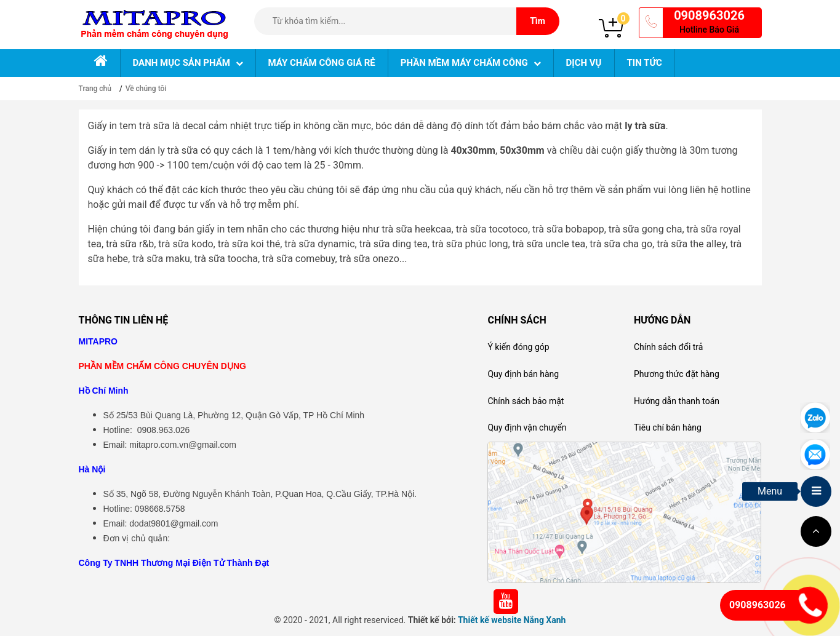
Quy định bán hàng (523, 374)
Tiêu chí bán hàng (668, 427)
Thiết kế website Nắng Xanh (512, 620)
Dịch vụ (584, 63)
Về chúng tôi (146, 89)
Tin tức (645, 63)
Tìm (538, 21)
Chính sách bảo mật (526, 401)
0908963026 (709, 15)
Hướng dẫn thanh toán (677, 401)
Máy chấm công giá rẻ (322, 63)
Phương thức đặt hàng (677, 374)
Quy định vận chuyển (527, 427)
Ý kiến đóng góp (518, 347)
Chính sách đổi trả (668, 347)
